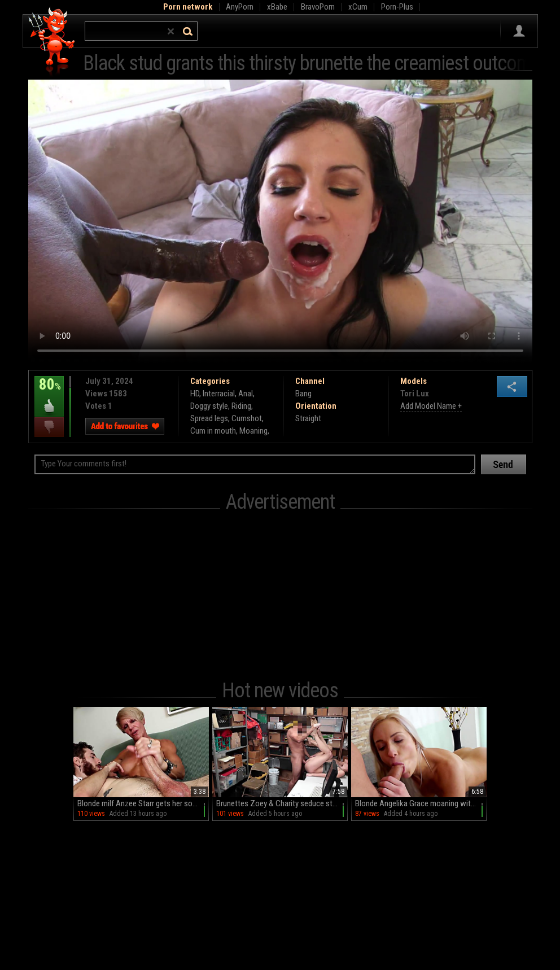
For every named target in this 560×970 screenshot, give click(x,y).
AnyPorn (240, 7)
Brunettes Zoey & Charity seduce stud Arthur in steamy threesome (282, 803)
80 (49, 392)
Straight (308, 418)
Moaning (253, 431)
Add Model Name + (431, 406)
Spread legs (209, 418)
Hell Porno (52, 42)
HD (195, 394)
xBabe (277, 7)
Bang (303, 394)
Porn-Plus (397, 7)
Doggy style (209, 406)
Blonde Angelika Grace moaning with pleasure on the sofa (421, 803)
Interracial (219, 394)
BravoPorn (318, 7)
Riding (241, 406)
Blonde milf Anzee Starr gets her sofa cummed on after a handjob (143, 803)
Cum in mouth (213, 431)
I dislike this (49, 427)
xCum (358, 7)
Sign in (519, 31)
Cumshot (247, 418)
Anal (246, 394)
